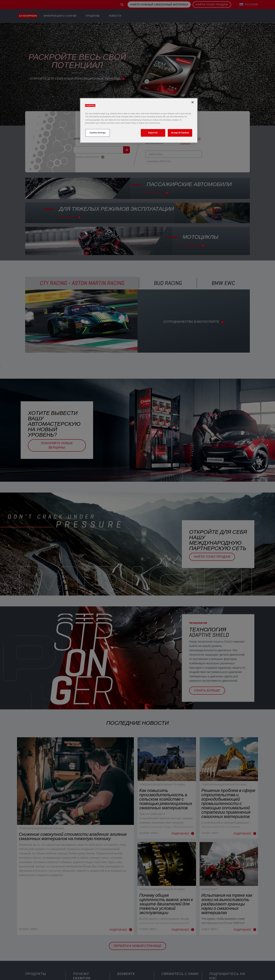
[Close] (193, 102)
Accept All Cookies (180, 133)
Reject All (153, 133)
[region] (139, 120)
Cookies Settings (97, 133)
